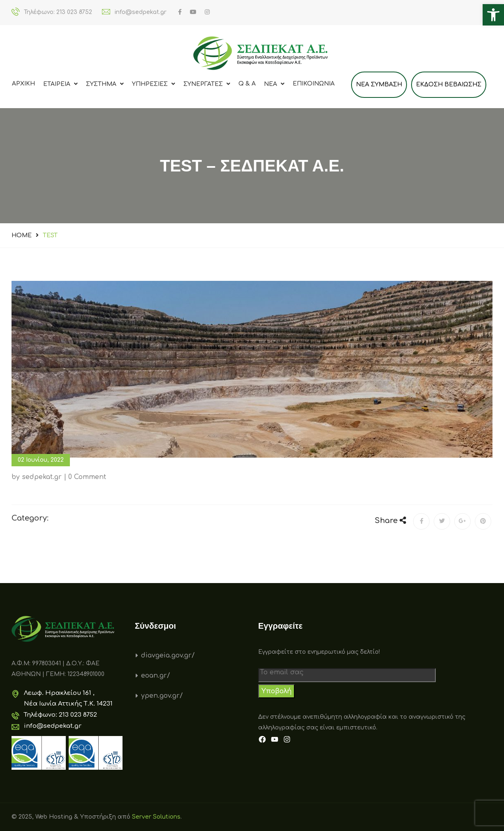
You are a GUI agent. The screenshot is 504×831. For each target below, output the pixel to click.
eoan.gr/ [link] (156, 676)
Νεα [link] (274, 84)
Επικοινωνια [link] (314, 84)
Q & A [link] (247, 84)
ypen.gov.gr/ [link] (162, 696)
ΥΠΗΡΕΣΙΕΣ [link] (154, 84)
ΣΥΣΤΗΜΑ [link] (105, 84)
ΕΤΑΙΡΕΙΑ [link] (60, 84)
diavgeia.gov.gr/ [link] (168, 655)
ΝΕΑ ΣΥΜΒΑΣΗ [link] (379, 84)
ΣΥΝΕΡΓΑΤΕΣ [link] (207, 84)
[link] (493, 15)
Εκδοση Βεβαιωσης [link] (449, 84)
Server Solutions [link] (156, 817)
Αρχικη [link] (23, 84)
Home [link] (22, 235)
